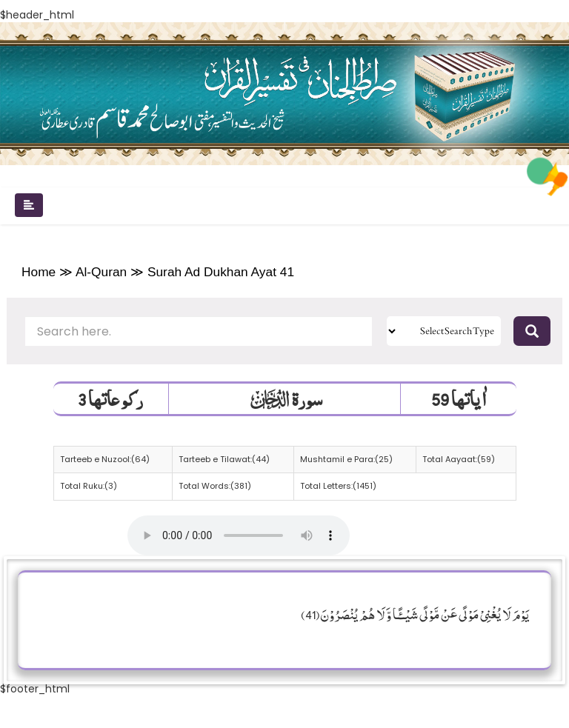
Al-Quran (101, 272)
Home (39, 272)
